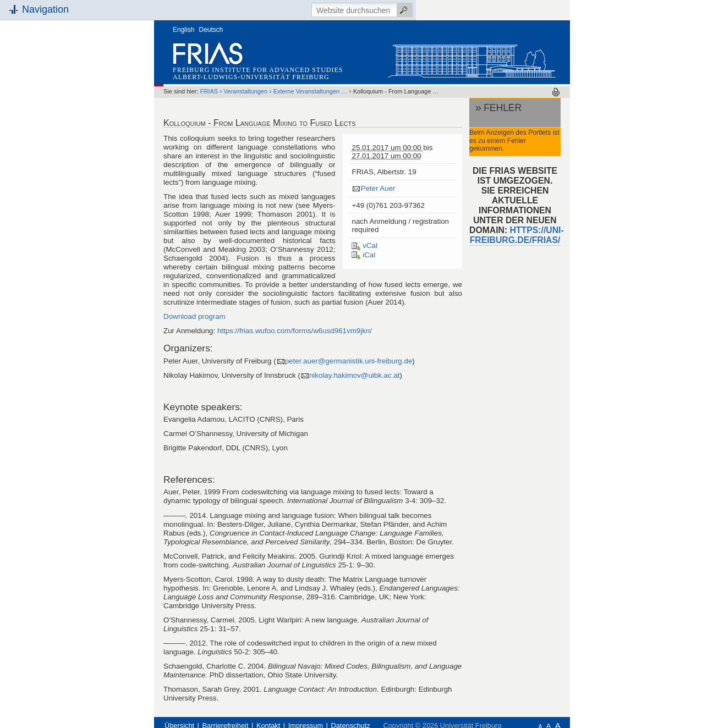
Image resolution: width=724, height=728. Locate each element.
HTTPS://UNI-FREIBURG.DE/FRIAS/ (517, 235)
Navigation (45, 9)
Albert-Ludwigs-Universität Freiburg (251, 77)
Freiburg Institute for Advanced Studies (258, 70)
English (183, 30)
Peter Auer (378, 188)
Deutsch (211, 30)
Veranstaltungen (246, 91)
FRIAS (209, 91)
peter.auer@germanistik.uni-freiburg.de (349, 361)
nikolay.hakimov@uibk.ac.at (355, 375)
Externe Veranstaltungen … (311, 91)
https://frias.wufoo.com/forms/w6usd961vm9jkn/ (295, 331)
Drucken (556, 92)
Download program (194, 316)
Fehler (503, 108)
